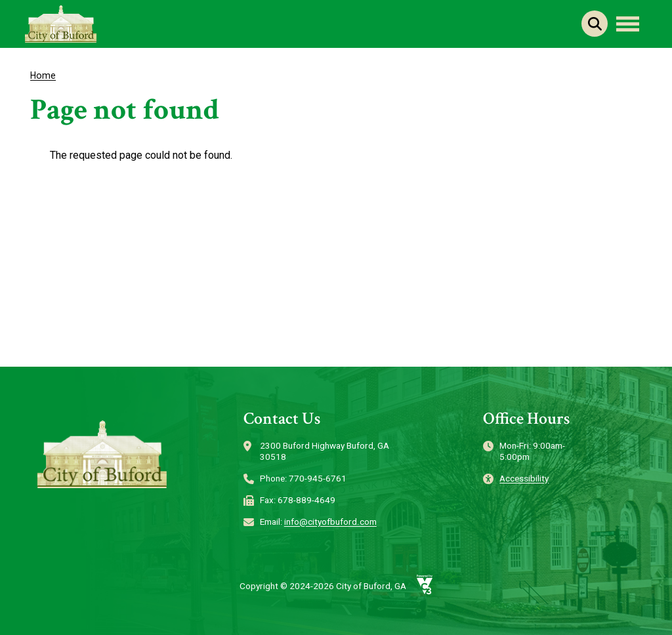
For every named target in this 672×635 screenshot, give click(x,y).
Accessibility (524, 478)
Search (595, 24)
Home (43, 75)
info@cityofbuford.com (330, 522)
